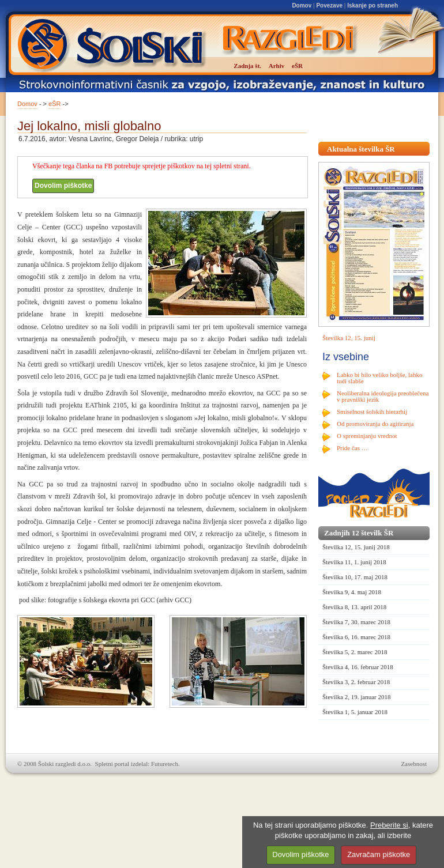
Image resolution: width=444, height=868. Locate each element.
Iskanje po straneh (372, 5)
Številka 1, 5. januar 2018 (355, 712)
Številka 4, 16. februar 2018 (358, 667)
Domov (302, 5)
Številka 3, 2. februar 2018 (356, 682)
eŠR (54, 104)
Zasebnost (414, 764)
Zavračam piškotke (379, 854)
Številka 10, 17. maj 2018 (355, 577)
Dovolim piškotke (63, 186)
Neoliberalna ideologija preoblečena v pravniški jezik (383, 396)
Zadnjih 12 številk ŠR (359, 533)
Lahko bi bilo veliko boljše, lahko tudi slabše (379, 378)
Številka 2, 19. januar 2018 (357, 697)
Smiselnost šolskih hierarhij (372, 412)
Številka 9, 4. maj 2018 (352, 592)
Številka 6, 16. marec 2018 (356, 637)
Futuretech (165, 764)
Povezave (329, 5)
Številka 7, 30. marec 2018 (356, 622)
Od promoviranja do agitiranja (375, 424)
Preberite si (389, 825)
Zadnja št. (247, 66)
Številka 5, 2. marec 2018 (355, 652)
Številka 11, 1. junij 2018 (354, 562)
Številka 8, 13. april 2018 (354, 607)
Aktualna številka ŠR (361, 149)
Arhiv (277, 66)
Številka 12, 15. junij (349, 338)
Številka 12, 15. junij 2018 (356, 547)
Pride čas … (352, 448)
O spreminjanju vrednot (367, 436)
